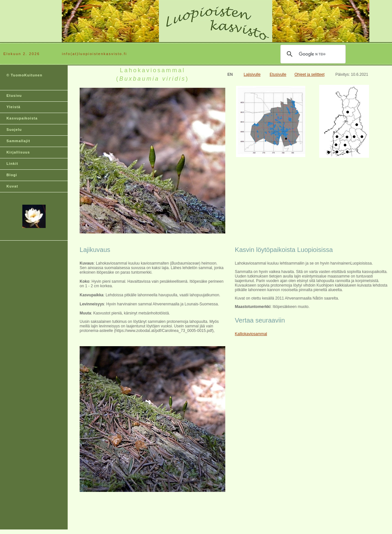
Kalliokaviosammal (251, 334)
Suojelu (14, 130)
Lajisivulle (252, 74)
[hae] (312, 54)
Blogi (12, 175)
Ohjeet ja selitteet (310, 74)
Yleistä (13, 107)
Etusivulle (278, 74)
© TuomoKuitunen (24, 75)
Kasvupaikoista (22, 118)
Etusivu (14, 96)
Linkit (12, 164)
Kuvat (12, 186)
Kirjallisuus (18, 152)
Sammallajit (18, 141)
